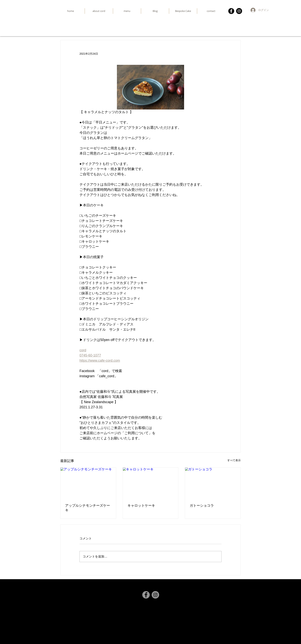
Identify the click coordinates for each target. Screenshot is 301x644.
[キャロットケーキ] (151, 483)
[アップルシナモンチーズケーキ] (88, 483)
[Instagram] (239, 11)
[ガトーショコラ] (213, 483)
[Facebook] (231, 11)
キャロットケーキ (141, 505)
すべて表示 (234, 460)
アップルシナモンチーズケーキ (88, 508)
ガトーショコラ (202, 505)
